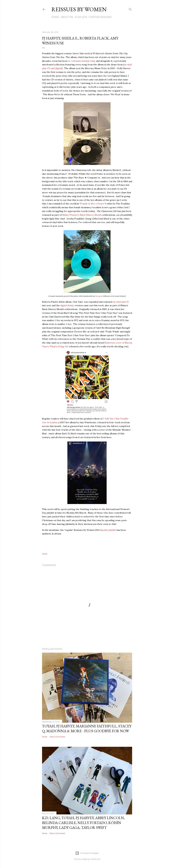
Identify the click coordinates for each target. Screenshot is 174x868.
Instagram (99, 296)
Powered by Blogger (87, 853)
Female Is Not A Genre (92, 204)
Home (55, 17)
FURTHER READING (100, 17)
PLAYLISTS (81, 17)
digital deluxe (68, 305)
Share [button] (45, 554)
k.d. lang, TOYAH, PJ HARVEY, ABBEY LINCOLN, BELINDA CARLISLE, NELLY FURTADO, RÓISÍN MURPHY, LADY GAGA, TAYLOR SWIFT (83, 823)
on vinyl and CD (121, 302)
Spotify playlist (108, 530)
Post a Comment (57, 737)
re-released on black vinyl (81, 61)
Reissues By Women (79, 9)
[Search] (130, 9)
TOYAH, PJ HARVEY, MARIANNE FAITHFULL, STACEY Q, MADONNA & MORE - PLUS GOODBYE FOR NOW (87, 728)
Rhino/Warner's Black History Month (82, 215)
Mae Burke (95, 859)
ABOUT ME (67, 17)
